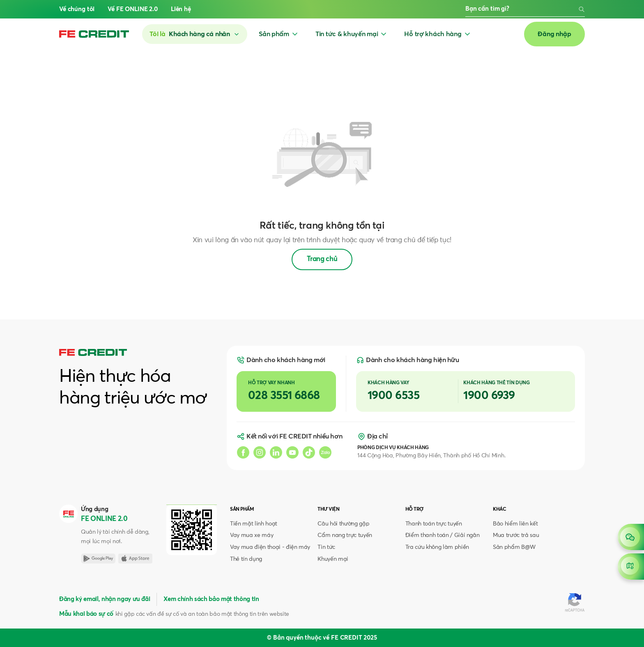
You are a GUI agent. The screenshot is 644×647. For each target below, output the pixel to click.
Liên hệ (181, 9)
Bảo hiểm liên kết (515, 524)
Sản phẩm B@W (514, 547)
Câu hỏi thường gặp (343, 524)
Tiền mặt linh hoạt (254, 524)
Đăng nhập (554, 34)
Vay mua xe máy (252, 535)
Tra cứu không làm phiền (437, 547)
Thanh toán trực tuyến (434, 524)
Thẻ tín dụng (246, 559)
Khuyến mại (333, 559)
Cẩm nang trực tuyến (345, 535)
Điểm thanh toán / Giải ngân (443, 535)
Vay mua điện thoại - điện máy (270, 547)
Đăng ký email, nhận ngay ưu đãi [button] (105, 599)
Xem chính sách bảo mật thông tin (211, 599)
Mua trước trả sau (516, 535)
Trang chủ (322, 259)
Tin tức (326, 547)
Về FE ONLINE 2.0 (133, 9)
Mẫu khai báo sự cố (86, 614)
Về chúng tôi (77, 9)
